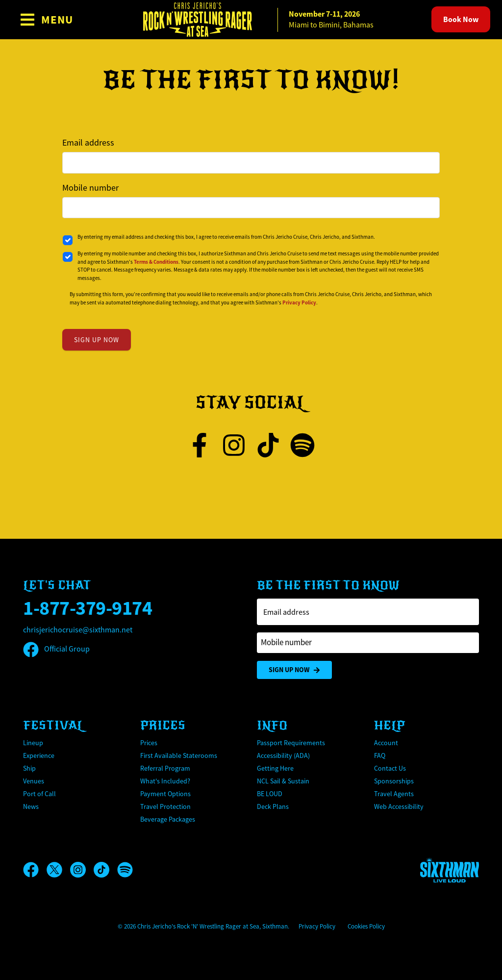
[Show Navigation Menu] (46, 20)
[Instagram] (82, 870)
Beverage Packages (168, 819)
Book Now (461, 19)
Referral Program (165, 768)
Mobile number (90, 188)
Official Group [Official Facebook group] (56, 649)
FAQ (380, 755)
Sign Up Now (294, 670)
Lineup (33, 743)
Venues (34, 781)
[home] (251, 20)
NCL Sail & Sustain (283, 781)
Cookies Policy (366, 926)
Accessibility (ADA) (283, 755)
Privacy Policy (299, 302)
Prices (149, 743)
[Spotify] (125, 870)
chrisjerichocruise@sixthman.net (78, 630)
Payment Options (165, 794)
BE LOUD (270, 794)
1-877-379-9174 (88, 608)
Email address (88, 143)
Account (386, 743)
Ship (29, 768)
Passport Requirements (291, 743)
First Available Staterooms (179, 755)
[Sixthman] (450, 870)
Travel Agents (394, 794)
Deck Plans (273, 806)
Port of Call (39, 794)
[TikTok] (105, 870)
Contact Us (390, 768)
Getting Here (275, 768)
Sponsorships (394, 781)
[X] (58, 870)
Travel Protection (165, 806)
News (31, 806)
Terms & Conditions (156, 262)
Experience (39, 755)
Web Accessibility (399, 806)
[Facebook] (35, 870)
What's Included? (165, 781)
